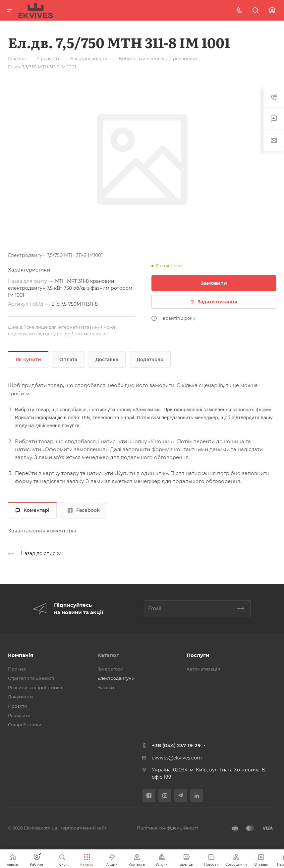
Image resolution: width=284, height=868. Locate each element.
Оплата (68, 359)
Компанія (21, 655)
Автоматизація (203, 669)
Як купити (28, 359)
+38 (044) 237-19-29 (176, 745)
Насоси (106, 687)
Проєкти (18, 706)
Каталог (108, 655)
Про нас (17, 669)
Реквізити (19, 715)
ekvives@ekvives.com (177, 758)
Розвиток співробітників (36, 687)
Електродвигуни (116, 678)
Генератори (111, 669)
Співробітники (25, 725)
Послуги (198, 655)
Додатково (150, 359)
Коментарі (32, 510)
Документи (20, 697)
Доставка (107, 359)
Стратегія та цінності (31, 678)
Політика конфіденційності (168, 828)
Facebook (84, 510)
